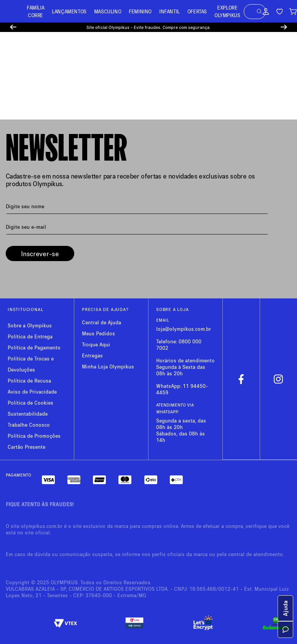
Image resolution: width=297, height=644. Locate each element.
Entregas (92, 355)
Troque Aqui (96, 344)
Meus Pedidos (98, 333)
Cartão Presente (26, 447)
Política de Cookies (30, 402)
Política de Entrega (30, 336)
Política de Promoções (34, 436)
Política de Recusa (29, 380)
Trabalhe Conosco (29, 425)
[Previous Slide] (13, 27)
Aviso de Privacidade (32, 391)
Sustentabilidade (28, 414)
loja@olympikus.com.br (184, 329)
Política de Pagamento (34, 347)
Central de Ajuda (101, 322)
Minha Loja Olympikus (108, 366)
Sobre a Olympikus (30, 325)
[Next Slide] (284, 27)
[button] (259, 11)
